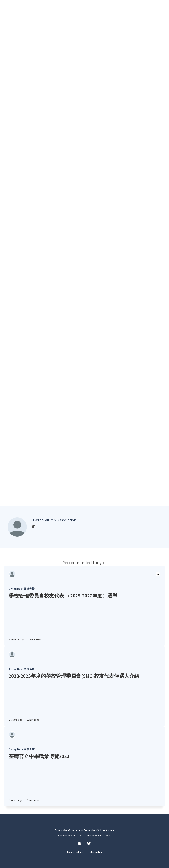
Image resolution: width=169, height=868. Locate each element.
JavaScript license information (85, 852)
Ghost (107, 836)
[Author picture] (17, 527)
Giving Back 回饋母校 (22, 589)
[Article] (84, 574)
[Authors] (12, 574)
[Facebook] (34, 527)
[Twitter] (89, 844)
